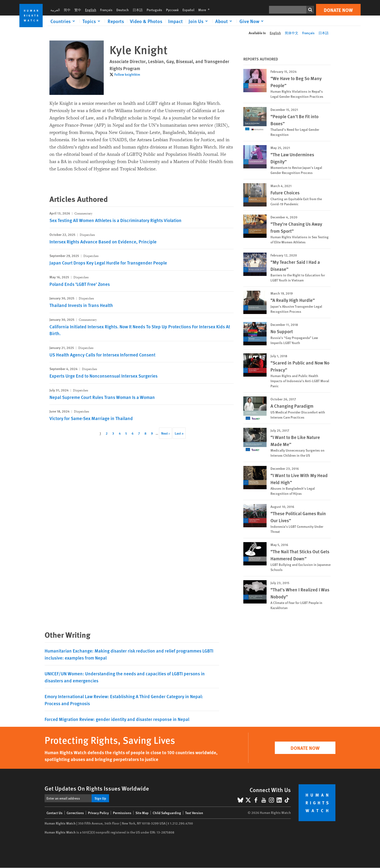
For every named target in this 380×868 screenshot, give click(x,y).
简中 (67, 10)
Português (154, 10)
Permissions (122, 813)
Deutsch (123, 10)
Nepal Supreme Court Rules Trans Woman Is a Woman (102, 397)
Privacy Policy (98, 813)
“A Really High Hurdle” (293, 300)
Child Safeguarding (167, 813)
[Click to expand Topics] (92, 21)
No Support (282, 331)
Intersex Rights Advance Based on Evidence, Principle (103, 242)
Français (106, 10)
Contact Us (55, 813)
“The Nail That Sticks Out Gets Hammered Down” (300, 555)
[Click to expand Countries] (63, 21)
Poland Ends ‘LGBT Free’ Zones (80, 284)
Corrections (75, 813)
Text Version (194, 813)
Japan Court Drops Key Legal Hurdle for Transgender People (108, 263)
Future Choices (285, 193)
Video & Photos (146, 21)
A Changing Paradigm (292, 406)
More (205, 10)
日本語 (138, 10)
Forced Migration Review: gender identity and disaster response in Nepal (117, 719)
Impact (175, 21)
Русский (172, 10)
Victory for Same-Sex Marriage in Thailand (91, 418)
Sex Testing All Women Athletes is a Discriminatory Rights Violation (115, 220)
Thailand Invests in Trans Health (81, 305)
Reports (116, 21)
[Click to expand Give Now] (252, 21)
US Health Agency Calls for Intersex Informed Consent (102, 355)
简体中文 (292, 33)
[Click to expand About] (224, 21)
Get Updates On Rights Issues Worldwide (97, 788)
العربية (55, 10)
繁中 (78, 10)
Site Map (142, 813)
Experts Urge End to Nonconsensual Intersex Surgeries (103, 376)
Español (188, 10)
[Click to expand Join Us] (199, 21)
